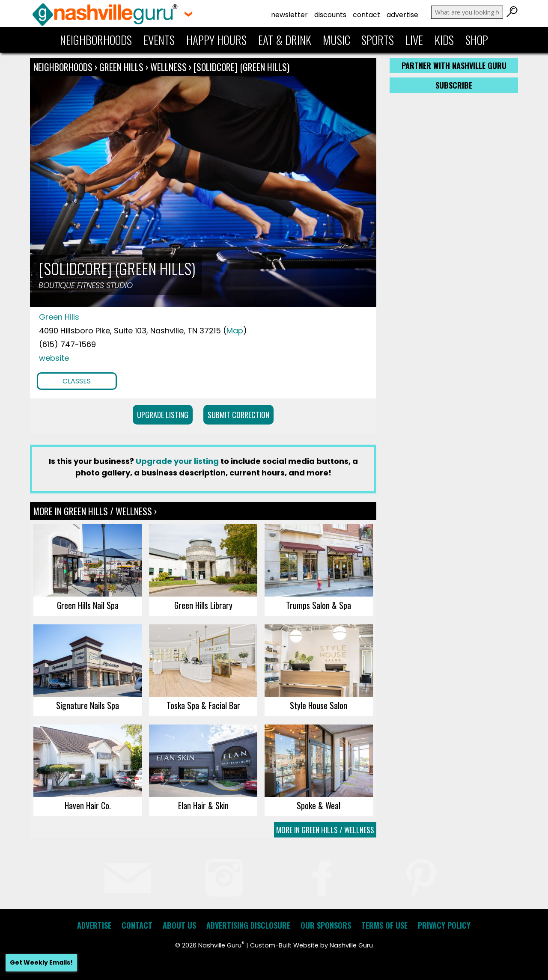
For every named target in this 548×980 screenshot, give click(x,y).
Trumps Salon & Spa (319, 605)
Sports (378, 40)
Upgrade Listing (163, 415)
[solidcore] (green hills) (241, 67)
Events (159, 40)
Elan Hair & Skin (203, 805)
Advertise (402, 15)
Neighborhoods (96, 40)
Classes (77, 381)
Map (235, 331)
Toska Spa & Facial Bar (203, 705)
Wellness (168, 67)
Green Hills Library (203, 605)
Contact (366, 15)
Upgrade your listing (177, 461)
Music (337, 40)
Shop (477, 40)
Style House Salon (319, 705)
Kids (444, 40)
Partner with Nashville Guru (454, 65)
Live (414, 40)
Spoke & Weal (319, 805)
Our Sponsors (326, 925)
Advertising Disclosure (248, 925)
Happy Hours (216, 40)
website (54, 358)
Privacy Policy (444, 925)
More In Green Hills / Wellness (325, 830)
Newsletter (289, 15)
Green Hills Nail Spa (88, 605)
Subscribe (454, 85)
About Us (179, 925)
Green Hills (122, 67)
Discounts (330, 15)
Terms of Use (384, 925)
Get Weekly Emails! (41, 962)
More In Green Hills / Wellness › (95, 511)
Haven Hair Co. (88, 805)
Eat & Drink (285, 40)
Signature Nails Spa (88, 705)
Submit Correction (238, 415)
